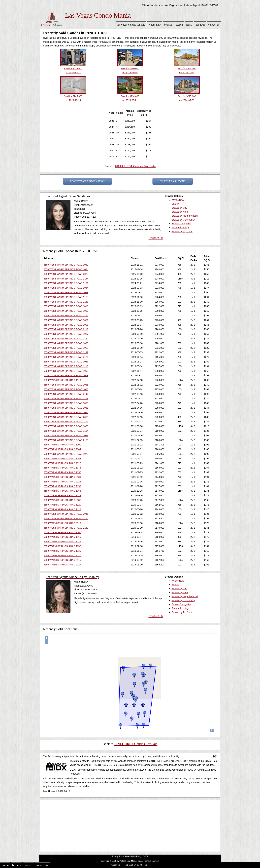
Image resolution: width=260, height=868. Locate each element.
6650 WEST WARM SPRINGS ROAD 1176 (66, 316)
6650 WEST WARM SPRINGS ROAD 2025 (66, 274)
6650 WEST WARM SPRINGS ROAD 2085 (66, 385)
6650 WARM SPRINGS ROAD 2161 (62, 532)
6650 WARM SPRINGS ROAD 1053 (62, 491)
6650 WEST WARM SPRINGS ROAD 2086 (66, 362)
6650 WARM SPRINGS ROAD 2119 (62, 523)
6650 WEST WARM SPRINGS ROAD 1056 (66, 426)
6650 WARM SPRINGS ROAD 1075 (62, 468)
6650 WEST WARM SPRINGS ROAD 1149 (66, 352)
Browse (168, 25)
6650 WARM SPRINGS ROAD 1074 (62, 495)
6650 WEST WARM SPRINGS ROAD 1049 (66, 435)
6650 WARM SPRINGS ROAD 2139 (62, 477)
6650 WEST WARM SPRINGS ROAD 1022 (66, 348)
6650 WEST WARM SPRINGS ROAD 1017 (66, 334)
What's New (155, 25)
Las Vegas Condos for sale (131, 25)
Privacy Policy (118, 856)
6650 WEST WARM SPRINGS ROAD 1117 (66, 422)
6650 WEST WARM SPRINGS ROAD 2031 (66, 408)
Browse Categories (181, 224)
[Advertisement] (130, 825)
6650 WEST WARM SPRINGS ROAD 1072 (66, 454)
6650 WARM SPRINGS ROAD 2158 (62, 486)
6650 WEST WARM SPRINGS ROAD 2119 (66, 329)
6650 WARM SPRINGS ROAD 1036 (62, 542)
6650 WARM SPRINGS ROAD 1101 (62, 445)
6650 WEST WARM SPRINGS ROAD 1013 (66, 311)
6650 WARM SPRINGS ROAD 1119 (62, 380)
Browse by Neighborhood (185, 216)
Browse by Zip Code (182, 232)
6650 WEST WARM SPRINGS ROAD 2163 (66, 302)
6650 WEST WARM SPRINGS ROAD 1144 (66, 279)
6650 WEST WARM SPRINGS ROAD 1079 (66, 375)
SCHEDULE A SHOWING (173, 181)
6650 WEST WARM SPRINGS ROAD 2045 (66, 514)
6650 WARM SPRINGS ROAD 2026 (62, 482)
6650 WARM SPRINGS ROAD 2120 (62, 555)
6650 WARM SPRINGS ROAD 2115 (62, 560)
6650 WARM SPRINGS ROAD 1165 (62, 537)
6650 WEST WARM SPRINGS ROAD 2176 (66, 357)
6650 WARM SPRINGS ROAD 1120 (62, 505)
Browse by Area (180, 212)
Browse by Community (183, 220)
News (189, 25)
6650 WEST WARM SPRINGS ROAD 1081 (66, 320)
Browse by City (179, 208)
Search (179, 25)
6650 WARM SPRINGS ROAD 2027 (62, 565)
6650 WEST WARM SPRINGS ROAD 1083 (66, 389)
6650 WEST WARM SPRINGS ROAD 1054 (66, 288)
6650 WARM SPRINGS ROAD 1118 (62, 509)
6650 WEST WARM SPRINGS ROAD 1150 (66, 339)
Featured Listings (180, 228)
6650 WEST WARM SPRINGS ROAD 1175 (66, 297)
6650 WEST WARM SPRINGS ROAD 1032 (66, 265)
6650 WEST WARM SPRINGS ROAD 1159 (66, 398)
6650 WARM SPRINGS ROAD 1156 (62, 472)
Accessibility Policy (133, 856)
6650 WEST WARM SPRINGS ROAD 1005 (66, 403)
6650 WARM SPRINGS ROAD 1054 (62, 459)
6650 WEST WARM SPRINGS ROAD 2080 (66, 417)
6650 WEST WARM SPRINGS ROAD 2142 (66, 394)
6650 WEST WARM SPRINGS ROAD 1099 (66, 292)
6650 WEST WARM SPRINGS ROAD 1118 (66, 366)
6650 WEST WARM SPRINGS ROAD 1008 (66, 371)
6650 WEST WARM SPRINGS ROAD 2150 (66, 440)
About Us (200, 25)
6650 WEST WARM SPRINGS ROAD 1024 (66, 269)
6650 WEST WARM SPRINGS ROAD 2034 (66, 412)
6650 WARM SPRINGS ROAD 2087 (62, 500)
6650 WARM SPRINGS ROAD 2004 (62, 449)
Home (5, 865)
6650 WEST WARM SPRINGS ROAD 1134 (66, 431)
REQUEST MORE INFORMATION (87, 181)
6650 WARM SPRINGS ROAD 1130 (62, 551)
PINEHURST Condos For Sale (135, 166)
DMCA (146, 856)
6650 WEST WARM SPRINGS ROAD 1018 (66, 306)
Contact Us (214, 25)
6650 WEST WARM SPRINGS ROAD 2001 (66, 325)
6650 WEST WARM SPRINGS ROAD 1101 (66, 283)
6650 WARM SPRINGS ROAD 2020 (62, 463)
